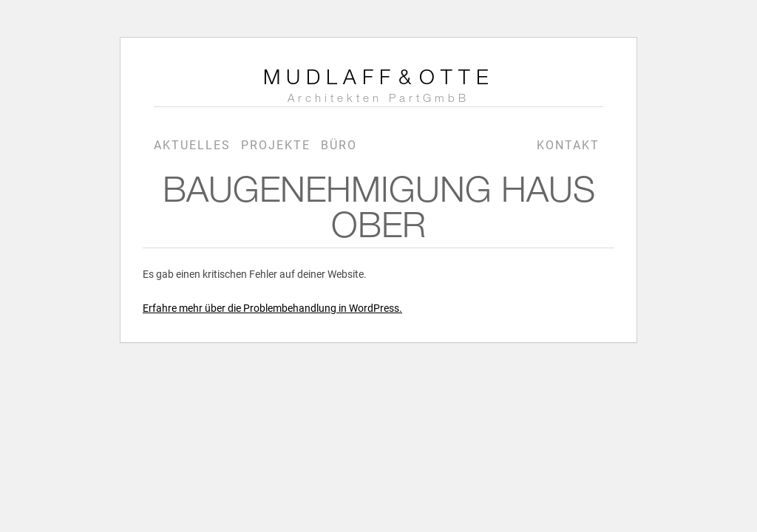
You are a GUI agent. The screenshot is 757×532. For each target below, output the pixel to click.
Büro (339, 145)
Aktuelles (192, 145)
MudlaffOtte (379, 87)
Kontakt (568, 145)
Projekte (276, 145)
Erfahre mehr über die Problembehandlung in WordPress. (272, 308)
